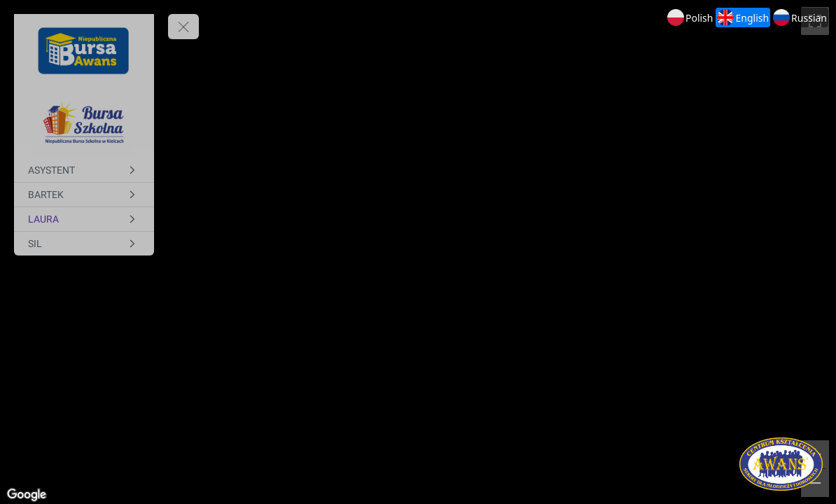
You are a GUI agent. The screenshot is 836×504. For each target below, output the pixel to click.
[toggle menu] (183, 27)
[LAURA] (84, 219)
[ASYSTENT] (84, 170)
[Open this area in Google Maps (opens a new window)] (27, 495)
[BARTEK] (84, 195)
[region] (418, 252)
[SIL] (84, 244)
